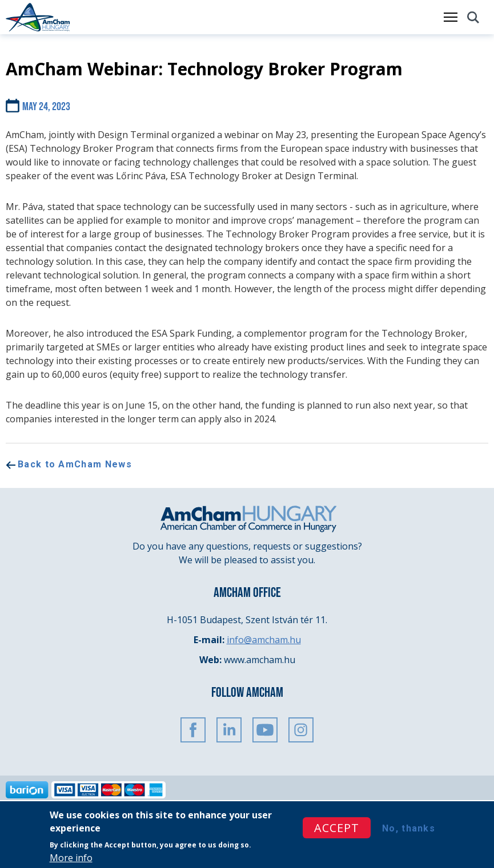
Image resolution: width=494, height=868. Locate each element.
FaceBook (193, 730)
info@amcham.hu (264, 640)
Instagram (301, 730)
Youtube (265, 730)
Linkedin (229, 730)
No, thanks (409, 828)
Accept (337, 828)
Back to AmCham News (75, 464)
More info (71, 858)
